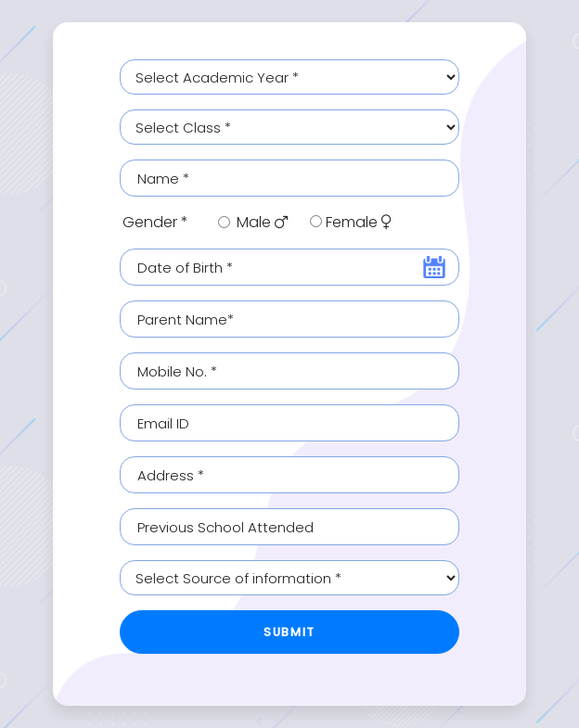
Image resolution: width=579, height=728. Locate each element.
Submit (289, 632)
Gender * (155, 222)
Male (262, 222)
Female (359, 222)
